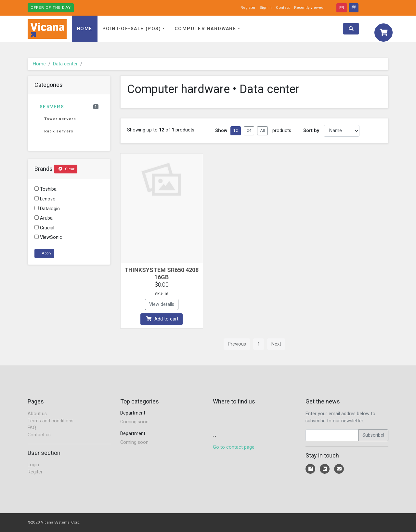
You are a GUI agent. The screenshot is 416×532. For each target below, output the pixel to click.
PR (342, 7)
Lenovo (45, 199)
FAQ (32, 428)
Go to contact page (234, 447)
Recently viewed (309, 7)
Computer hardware (205, 29)
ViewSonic (48, 237)
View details (162, 304)
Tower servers (60, 119)
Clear (66, 169)
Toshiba (45, 189)
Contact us (39, 435)
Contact (283, 7)
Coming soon (134, 422)
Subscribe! (373, 435)
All (262, 130)
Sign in (266, 7)
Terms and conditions (51, 421)
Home (85, 29)
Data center (65, 64)
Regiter (35, 472)
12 (236, 130)
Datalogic (47, 209)
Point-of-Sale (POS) (132, 29)
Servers (69, 107)
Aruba (44, 218)
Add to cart (162, 319)
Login (33, 465)
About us (37, 414)
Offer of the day (51, 7)
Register (248, 7)
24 (249, 130)
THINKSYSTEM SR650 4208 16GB (162, 273)
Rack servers (59, 131)
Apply (46, 253)
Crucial (44, 228)
